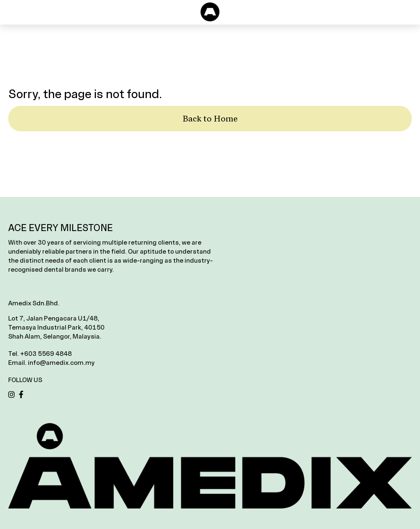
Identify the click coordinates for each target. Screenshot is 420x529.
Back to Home (210, 119)
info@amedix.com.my (61, 363)
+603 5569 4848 (46, 354)
